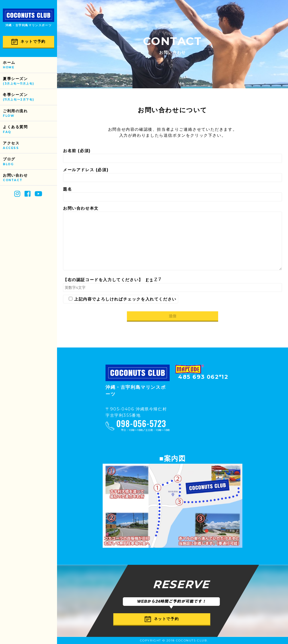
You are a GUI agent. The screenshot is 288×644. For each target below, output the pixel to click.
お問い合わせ (30, 178)
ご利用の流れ (30, 114)
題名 (173, 194)
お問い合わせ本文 (173, 239)
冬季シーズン (30, 97)
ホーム (30, 65)
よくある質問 (30, 129)
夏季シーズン (30, 81)
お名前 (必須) (173, 156)
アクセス (30, 146)
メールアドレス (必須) (173, 175)
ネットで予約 (29, 42)
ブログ (30, 162)
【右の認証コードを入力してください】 (173, 285)
